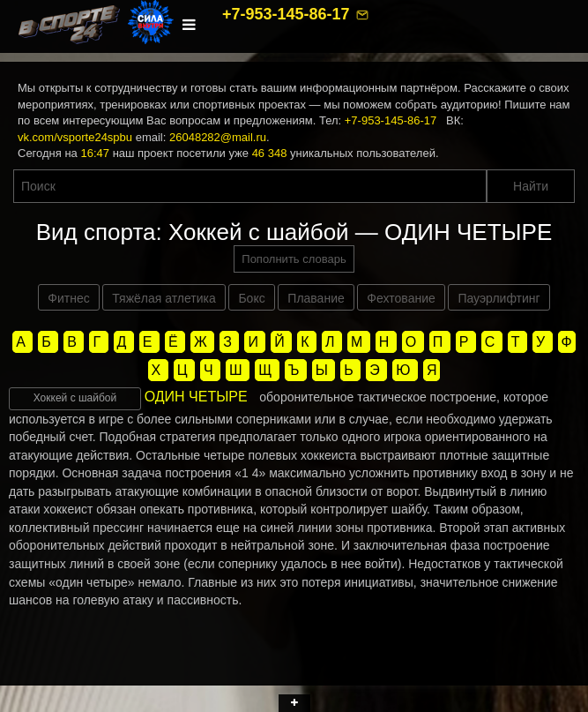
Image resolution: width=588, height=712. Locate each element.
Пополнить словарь (294, 259)
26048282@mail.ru (218, 137)
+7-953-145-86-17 (288, 14)
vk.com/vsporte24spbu (75, 137)
